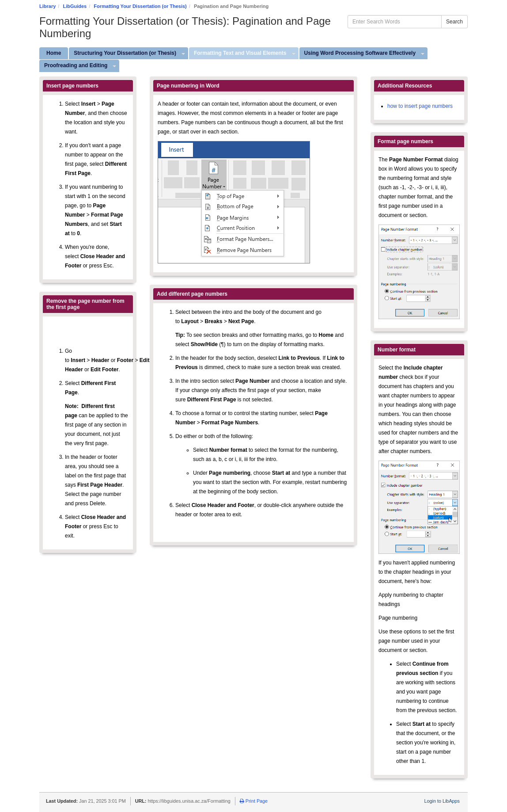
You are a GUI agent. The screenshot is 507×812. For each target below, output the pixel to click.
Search (454, 22)
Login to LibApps (442, 801)
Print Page (254, 801)
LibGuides (75, 6)
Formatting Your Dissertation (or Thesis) (140, 6)
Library (47, 6)
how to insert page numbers (420, 106)
